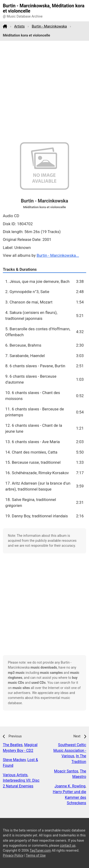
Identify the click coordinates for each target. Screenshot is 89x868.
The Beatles (13, 745)
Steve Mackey (14, 760)
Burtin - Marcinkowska (49, 26)
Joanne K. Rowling (70, 786)
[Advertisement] (44, 92)
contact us (68, 845)
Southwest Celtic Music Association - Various (70, 751)
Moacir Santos (66, 771)
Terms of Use (36, 855)
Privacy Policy (13, 855)
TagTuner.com (40, 850)
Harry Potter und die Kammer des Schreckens (69, 797)
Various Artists (15, 775)
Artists (19, 26)
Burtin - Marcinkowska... (58, 255)
